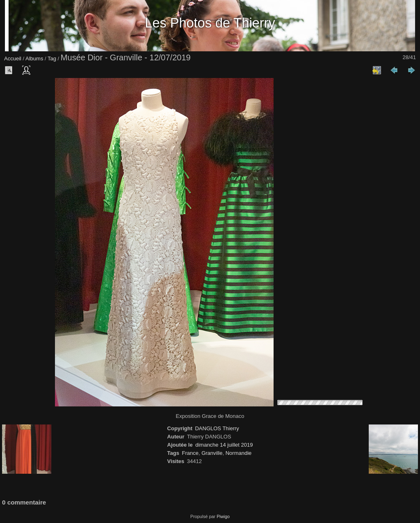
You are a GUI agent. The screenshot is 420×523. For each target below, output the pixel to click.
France (190, 453)
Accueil (13, 58)
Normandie (239, 453)
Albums (34, 58)
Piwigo (223, 516)
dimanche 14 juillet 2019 (224, 445)
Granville (212, 453)
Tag (52, 58)
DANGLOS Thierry (217, 428)
